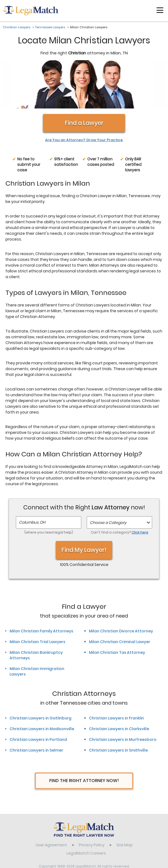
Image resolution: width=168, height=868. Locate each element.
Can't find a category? (120, 489)
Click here (140, 489)
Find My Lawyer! (84, 507)
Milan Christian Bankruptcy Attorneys (36, 612)
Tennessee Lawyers (50, 27)
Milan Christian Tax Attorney (117, 610)
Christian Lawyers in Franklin (116, 676)
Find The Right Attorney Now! (84, 738)
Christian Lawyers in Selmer (36, 708)
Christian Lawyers (17, 27)
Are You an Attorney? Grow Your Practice (84, 97)
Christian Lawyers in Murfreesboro (123, 697)
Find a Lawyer (84, 80)
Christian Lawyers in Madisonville (42, 686)
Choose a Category (108, 480)
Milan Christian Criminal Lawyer (120, 599)
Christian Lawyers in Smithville (118, 708)
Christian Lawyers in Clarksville (119, 686)
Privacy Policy (92, 802)
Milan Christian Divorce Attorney (121, 588)
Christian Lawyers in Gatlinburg (40, 676)
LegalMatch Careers (86, 810)
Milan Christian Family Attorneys (41, 588)
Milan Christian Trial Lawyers (37, 599)
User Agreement (51, 802)
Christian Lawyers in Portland (38, 697)
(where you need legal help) (49, 489)
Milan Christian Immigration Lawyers (37, 629)
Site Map (124, 802)
